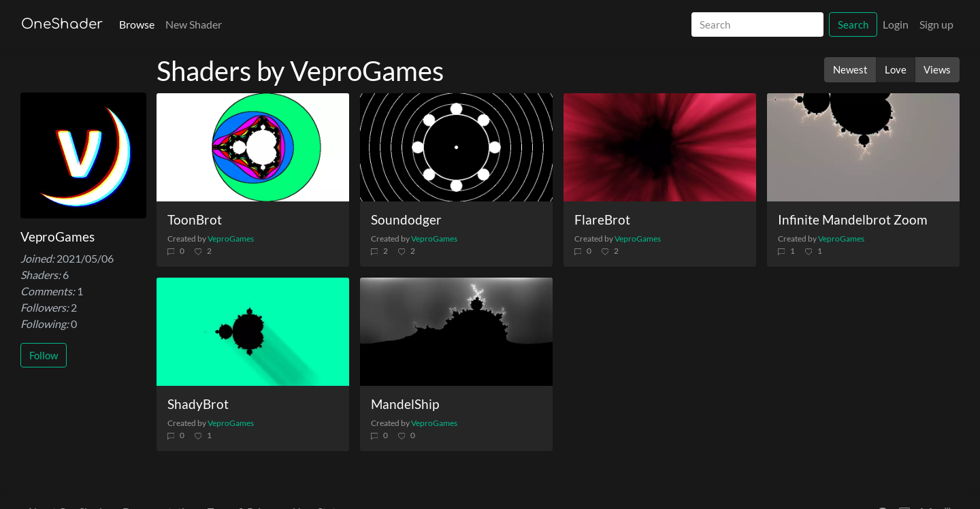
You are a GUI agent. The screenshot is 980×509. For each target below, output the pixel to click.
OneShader (62, 24)
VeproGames (231, 239)
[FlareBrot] (660, 147)
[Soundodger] (456, 147)
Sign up (936, 24)
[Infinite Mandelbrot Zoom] (863, 147)
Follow (44, 355)
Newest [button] (850, 69)
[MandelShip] (456, 332)
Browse (137, 24)
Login (896, 24)
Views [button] (937, 69)
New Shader (194, 24)
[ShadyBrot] (253, 332)
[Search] (757, 25)
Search (853, 24)
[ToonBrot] (253, 147)
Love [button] (896, 69)
